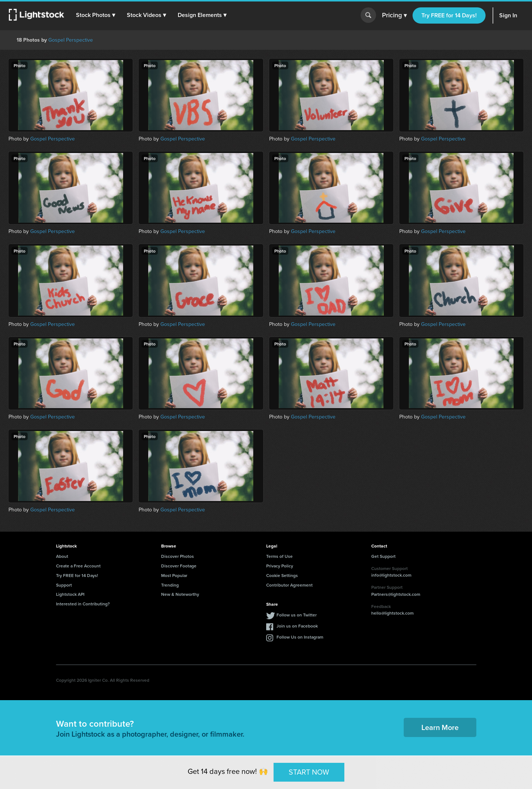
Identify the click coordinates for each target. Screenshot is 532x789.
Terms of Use (279, 556)
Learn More (440, 727)
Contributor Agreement (289, 585)
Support (64, 585)
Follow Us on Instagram (300, 637)
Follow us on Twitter (297, 615)
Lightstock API (70, 594)
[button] (95, 15)
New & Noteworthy (180, 594)
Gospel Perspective (71, 40)
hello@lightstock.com (392, 613)
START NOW (309, 772)
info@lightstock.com (391, 575)
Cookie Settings (282, 575)
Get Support (383, 556)
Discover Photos (178, 556)
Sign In (508, 15)
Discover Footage (179, 566)
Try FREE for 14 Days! (449, 15)
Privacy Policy (280, 566)
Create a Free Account (78, 566)
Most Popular (174, 575)
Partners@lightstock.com (396, 594)
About (62, 556)
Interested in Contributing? (83, 604)
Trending (170, 585)
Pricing (394, 15)
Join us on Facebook (297, 626)
